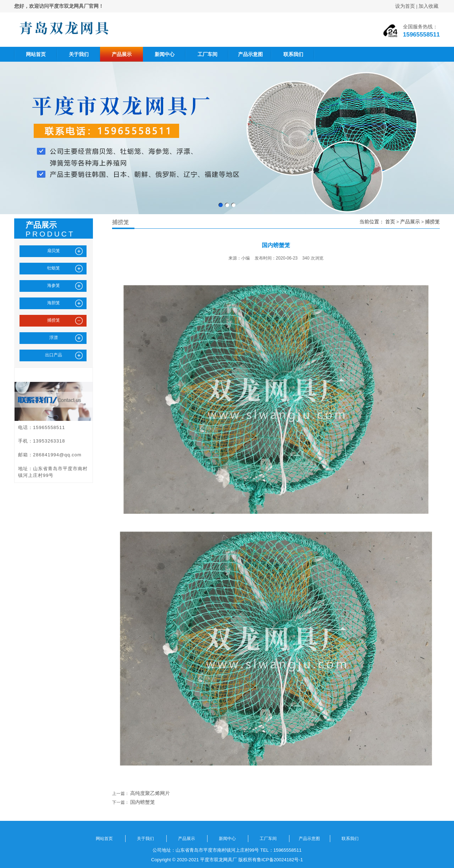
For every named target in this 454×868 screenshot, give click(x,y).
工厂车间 (207, 54)
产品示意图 (250, 54)
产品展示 (122, 54)
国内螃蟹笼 (143, 802)
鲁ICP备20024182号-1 (280, 860)
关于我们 (79, 54)
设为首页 (405, 6)
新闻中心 (165, 54)
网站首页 (36, 54)
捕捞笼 (432, 222)
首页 (390, 222)
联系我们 (293, 54)
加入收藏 (428, 6)
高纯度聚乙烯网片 (150, 793)
